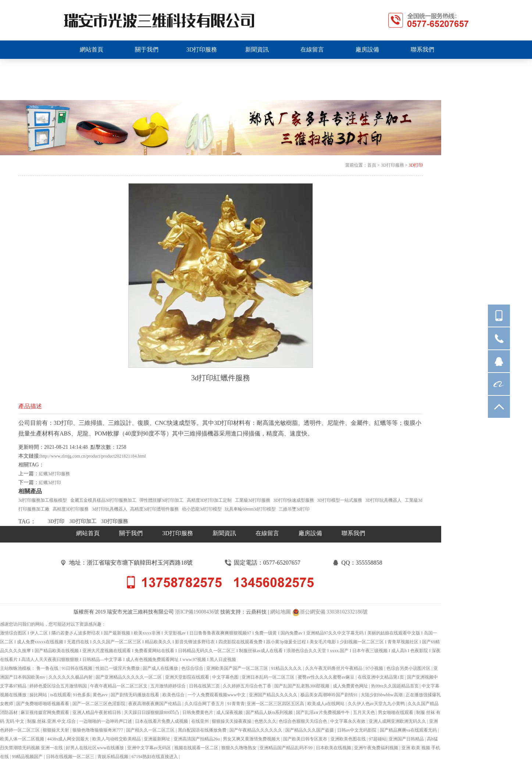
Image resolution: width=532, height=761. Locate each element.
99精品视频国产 (28, 757)
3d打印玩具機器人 (110, 509)
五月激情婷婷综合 (169, 686)
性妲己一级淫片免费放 (118, 668)
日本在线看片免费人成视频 (162, 721)
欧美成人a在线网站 (326, 704)
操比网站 (39, 695)
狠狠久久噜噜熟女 (240, 748)
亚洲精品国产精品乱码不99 (287, 748)
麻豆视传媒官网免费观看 (45, 712)
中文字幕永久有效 (348, 721)
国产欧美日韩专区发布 (306, 739)
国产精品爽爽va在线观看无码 (409, 730)
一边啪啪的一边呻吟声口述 (106, 721)
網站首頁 (88, 533)
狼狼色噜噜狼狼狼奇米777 (98, 730)
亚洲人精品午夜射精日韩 (97, 712)
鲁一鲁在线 (48, 668)
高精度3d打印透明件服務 (154, 509)
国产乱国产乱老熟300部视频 (302, 686)
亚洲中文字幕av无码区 (150, 748)
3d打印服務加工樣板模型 (43, 500)
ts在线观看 (61, 695)
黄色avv (101, 695)
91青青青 (236, 704)
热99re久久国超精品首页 (395, 686)
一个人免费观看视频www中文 (217, 695)
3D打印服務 (392, 165)
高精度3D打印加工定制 (209, 500)
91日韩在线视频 (77, 668)
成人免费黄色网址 (351, 686)
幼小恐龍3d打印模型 (202, 509)
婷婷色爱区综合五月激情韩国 (59, 686)
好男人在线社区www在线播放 (95, 748)
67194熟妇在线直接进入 (155, 757)
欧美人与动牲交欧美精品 (117, 739)
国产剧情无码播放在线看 (135, 695)
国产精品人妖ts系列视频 (270, 712)
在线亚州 (201, 721)
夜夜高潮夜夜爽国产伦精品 (155, 704)
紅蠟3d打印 (50, 483)
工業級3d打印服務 (253, 500)
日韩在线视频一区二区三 (71, 757)
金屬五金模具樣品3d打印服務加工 (103, 500)
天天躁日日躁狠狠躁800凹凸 (152, 712)
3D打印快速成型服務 (294, 500)
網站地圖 (281, 612)
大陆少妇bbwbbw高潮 (382, 695)
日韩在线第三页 (205, 686)
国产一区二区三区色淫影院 (99, 704)
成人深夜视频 (230, 712)
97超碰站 (378, 739)
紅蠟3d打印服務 (54, 474)
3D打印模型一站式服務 (340, 500)
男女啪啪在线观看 (396, 712)
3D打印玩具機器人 (384, 500)
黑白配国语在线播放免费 (203, 730)
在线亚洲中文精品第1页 (381, 677)
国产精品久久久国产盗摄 (310, 730)
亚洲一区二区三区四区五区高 (276, 704)
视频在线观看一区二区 (197, 748)
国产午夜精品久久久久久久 (256, 730)
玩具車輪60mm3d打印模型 (250, 509)
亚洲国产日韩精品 (407, 739)
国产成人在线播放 (161, 668)
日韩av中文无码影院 (357, 730)
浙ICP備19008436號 (197, 612)
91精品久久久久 (287, 668)
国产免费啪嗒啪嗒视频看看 (43, 704)
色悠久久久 (265, 721)
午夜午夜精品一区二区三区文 (119, 686)
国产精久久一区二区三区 (151, 730)
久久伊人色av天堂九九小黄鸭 (377, 704)
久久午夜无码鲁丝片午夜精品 (334, 668)
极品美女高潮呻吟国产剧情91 (330, 695)
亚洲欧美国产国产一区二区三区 (238, 668)
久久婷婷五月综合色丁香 (248, 686)
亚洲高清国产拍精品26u (197, 739)
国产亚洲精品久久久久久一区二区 (129, 677)
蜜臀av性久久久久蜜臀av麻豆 (327, 677)
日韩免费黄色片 (198, 712)
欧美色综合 (174, 695)
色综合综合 (193, 668)
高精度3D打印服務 (71, 509)
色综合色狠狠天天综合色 (304, 721)
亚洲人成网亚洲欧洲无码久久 (398, 721)
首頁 (372, 165)
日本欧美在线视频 (334, 748)
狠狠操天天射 (56, 730)
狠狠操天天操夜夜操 (232, 721)
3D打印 (416, 165)
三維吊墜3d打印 (294, 509)
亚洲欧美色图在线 (349, 739)
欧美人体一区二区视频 (23, 739)
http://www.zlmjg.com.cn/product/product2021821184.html (93, 456)
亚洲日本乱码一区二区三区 (269, 677)
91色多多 (82, 695)
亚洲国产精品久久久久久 (274, 695)
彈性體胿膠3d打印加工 (161, 500)
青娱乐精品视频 (113, 757)
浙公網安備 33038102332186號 (330, 612)
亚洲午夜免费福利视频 (377, 748)
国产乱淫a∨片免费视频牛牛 (323, 712)
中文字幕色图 (226, 677)
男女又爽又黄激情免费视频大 (252, 739)
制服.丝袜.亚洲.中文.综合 (52, 721)
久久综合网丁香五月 (205, 704)
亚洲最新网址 (158, 739)
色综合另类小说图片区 (409, 668)
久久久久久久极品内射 (71, 677)
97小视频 (375, 668)
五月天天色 (365, 712)
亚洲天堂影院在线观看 (188, 677)
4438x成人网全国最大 (69, 739)
